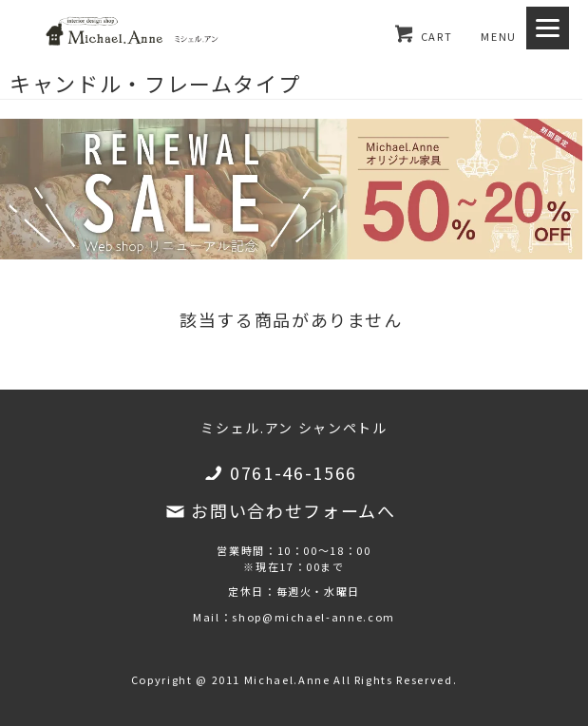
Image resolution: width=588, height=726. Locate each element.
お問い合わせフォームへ (293, 510)
